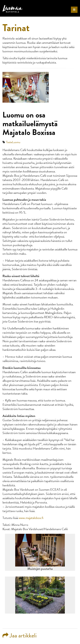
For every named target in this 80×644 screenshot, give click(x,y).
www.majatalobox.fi (31, 518)
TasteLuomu (13, 142)
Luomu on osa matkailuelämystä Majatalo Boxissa (30, 124)
